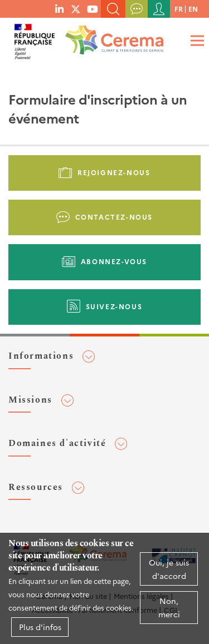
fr (179, 9)
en (193, 9)
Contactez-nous (114, 217)
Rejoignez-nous (114, 172)
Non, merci (169, 607)
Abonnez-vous (114, 261)
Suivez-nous (114, 306)
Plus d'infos (40, 627)
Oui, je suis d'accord (169, 569)
